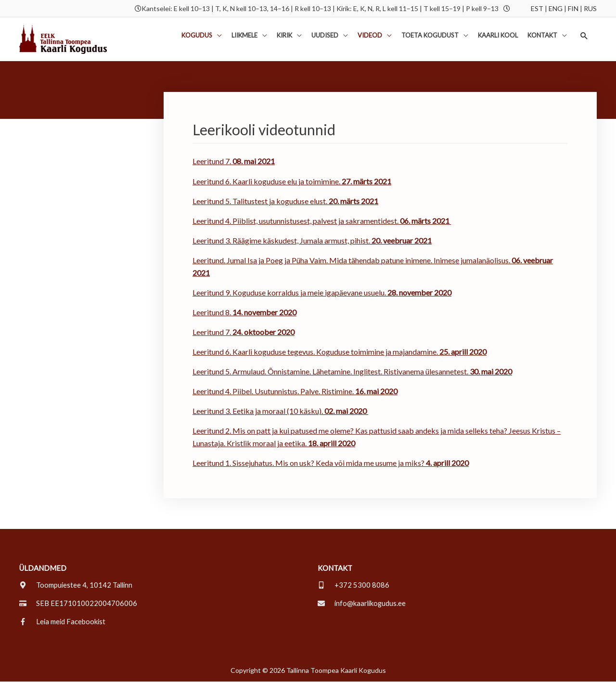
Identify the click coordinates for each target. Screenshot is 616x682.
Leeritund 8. (244, 312)
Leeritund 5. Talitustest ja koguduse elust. (285, 201)
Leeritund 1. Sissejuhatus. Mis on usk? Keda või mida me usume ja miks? (331, 463)
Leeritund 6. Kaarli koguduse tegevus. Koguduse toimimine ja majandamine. (340, 352)
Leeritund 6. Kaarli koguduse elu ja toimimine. (292, 181)
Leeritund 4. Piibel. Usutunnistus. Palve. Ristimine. (295, 392)
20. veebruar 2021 (401, 240)
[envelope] (363, 604)
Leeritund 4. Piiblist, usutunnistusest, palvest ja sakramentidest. (322, 221)
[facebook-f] (63, 622)
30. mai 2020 (491, 372)
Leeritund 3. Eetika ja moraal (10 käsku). (280, 411)
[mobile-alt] (353, 585)
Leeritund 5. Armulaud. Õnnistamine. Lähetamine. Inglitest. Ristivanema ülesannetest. (331, 372)
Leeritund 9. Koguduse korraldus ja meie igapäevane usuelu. (322, 292)
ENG (556, 8)
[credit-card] (78, 604)
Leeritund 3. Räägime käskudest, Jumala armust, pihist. (281, 240)
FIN (573, 8)
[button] (584, 36)
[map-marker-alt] (77, 585)
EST (537, 8)
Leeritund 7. (234, 161)
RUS (590, 8)
